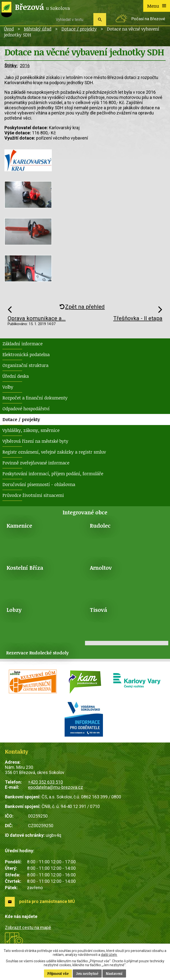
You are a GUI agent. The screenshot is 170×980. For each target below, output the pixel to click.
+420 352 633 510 (45, 782)
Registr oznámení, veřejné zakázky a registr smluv (54, 452)
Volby (8, 387)
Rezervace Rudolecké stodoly (37, 653)
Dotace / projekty (79, 29)
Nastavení (114, 973)
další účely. (109, 955)
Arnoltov (101, 568)
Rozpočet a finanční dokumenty (35, 398)
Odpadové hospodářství (26, 409)
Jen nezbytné (87, 973)
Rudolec (100, 526)
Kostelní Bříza (25, 568)
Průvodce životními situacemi (33, 495)
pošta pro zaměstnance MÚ (47, 901)
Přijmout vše (58, 973)
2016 (25, 66)
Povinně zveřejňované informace (36, 463)
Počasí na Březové (148, 19)
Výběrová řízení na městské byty (35, 441)
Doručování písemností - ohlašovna (39, 484)
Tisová (99, 610)
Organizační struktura (25, 365)
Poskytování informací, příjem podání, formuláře (53, 474)
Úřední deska (16, 376)
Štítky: (11, 66)
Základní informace (22, 344)
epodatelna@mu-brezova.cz (56, 787)
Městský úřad (38, 29)
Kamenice (19, 526)
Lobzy (14, 610)
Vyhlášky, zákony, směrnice (31, 430)
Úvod (9, 29)
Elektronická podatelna (26, 354)
